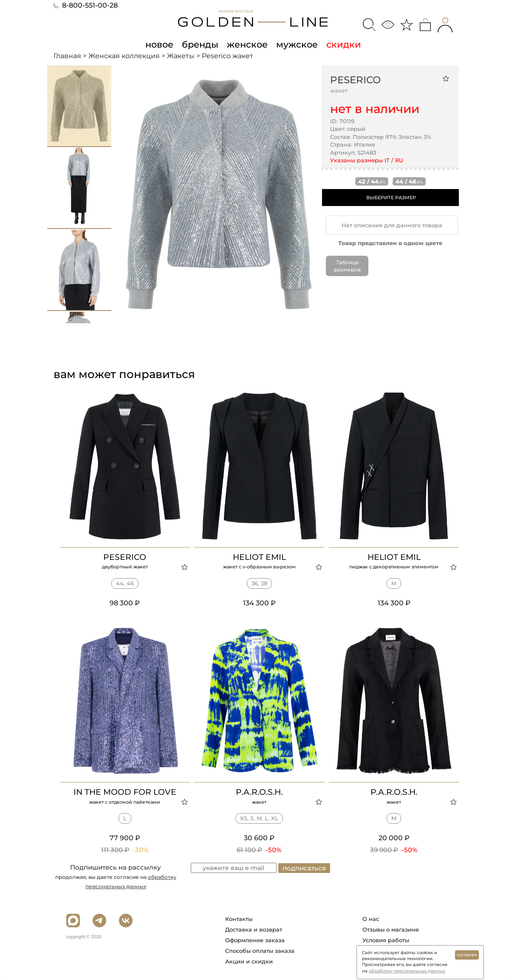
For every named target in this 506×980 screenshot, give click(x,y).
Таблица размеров (347, 266)
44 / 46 (409, 181)
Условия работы (386, 940)
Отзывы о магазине (391, 929)
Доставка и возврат (254, 929)
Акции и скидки (249, 961)
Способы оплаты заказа (260, 951)
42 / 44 (372, 181)
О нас (371, 919)
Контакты (239, 919)
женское (247, 44)
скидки (344, 44)
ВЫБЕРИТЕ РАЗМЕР (391, 198)
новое (159, 44)
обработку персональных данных (407, 971)
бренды (200, 44)
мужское (297, 44)
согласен (467, 955)
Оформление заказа (255, 940)
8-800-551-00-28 (86, 5)
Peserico (355, 80)
